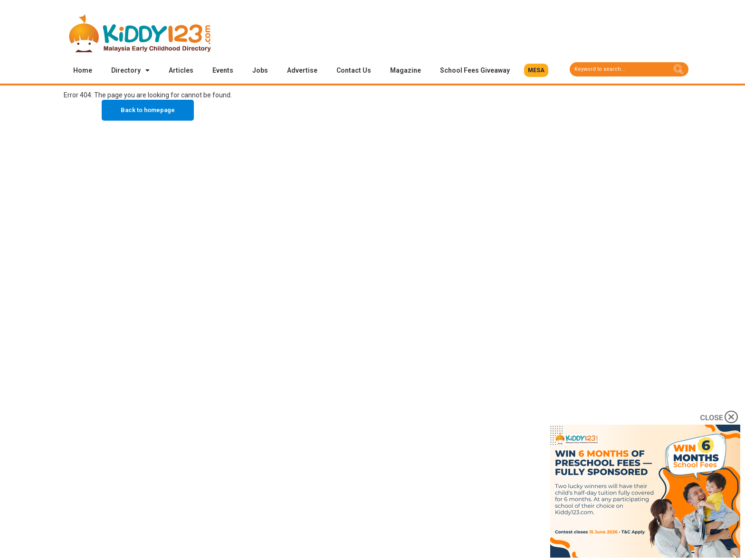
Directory (130, 70)
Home (83, 70)
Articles (181, 70)
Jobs (260, 70)
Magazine (406, 70)
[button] (536, 70)
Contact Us (354, 70)
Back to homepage (148, 110)
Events (223, 70)
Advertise (302, 70)
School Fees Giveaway (475, 70)
